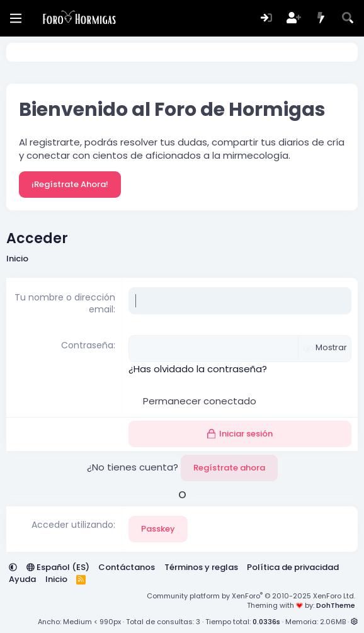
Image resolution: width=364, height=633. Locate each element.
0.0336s (266, 622)
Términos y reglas (201, 567)
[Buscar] (348, 19)
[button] (13, 567)
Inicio (56, 579)
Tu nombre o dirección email (65, 304)
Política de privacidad (293, 567)
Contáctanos (127, 567)
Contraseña (87, 345)
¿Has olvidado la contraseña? (198, 369)
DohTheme (336, 605)
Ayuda (22, 579)
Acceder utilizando (72, 525)
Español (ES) (58, 567)
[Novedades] (321, 19)
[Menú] (16, 18)
